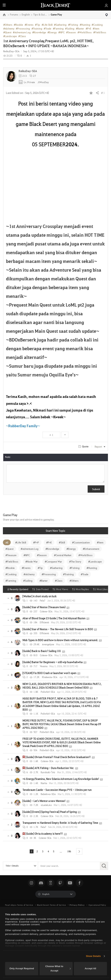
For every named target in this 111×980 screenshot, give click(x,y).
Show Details (93, 956)
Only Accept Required (22, 968)
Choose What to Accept (58, 968)
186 (70, 851)
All (7, 542)
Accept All (90, 968)
